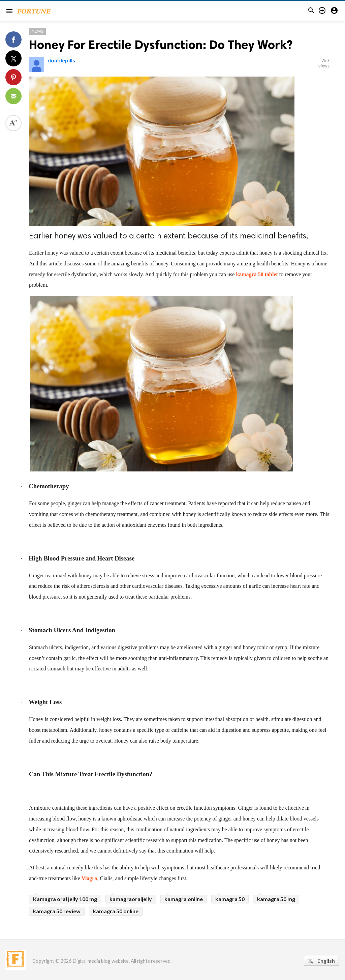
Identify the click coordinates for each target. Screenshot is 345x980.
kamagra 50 (230, 899)
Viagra (89, 878)
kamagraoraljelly (131, 899)
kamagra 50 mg (276, 899)
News (37, 31)
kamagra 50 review (57, 911)
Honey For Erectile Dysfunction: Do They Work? (161, 45)
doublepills (61, 60)
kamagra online (184, 899)
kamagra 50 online (116, 911)
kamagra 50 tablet (257, 274)
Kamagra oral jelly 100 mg (65, 899)
